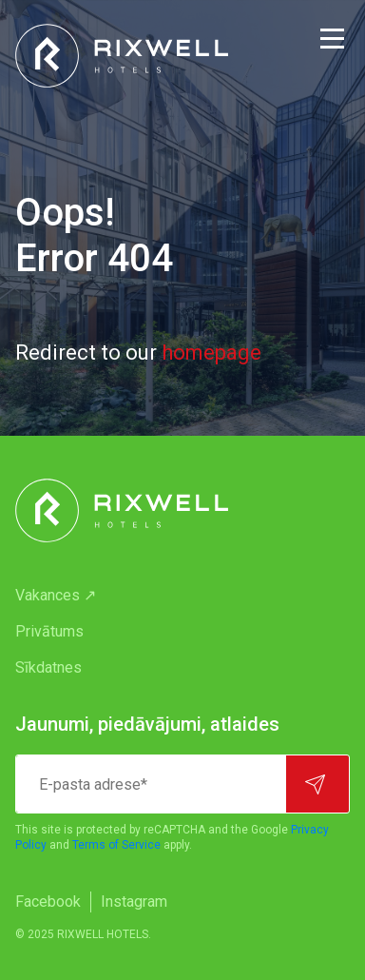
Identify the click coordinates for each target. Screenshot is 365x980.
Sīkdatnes (48, 667)
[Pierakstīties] (317, 784)
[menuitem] (182, 596)
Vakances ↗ (56, 595)
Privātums (49, 631)
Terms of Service (116, 845)
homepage (211, 353)
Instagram (134, 902)
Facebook (48, 902)
